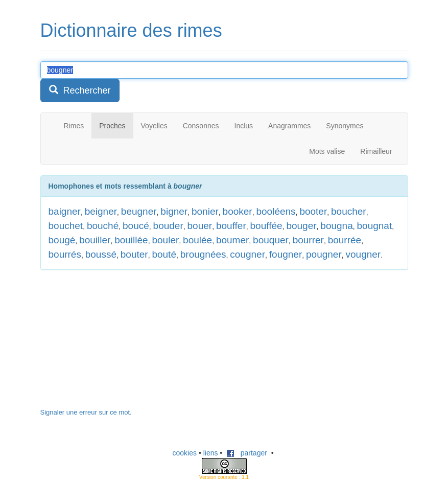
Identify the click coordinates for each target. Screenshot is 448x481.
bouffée (266, 226)
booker (238, 211)
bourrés (65, 254)
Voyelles (154, 126)
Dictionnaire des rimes (131, 30)
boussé (101, 254)
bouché (103, 226)
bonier (205, 211)
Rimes (74, 126)
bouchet (66, 226)
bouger (301, 226)
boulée (197, 240)
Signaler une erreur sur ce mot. (86, 412)
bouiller (95, 240)
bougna (336, 226)
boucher (349, 211)
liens (211, 453)
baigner (65, 211)
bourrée (345, 240)
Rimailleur (376, 151)
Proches (112, 126)
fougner (286, 254)
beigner (101, 211)
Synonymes (345, 126)
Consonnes (201, 126)
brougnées (203, 254)
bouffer (231, 226)
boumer (232, 240)
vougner (363, 254)
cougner (247, 254)
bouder (168, 226)
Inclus (244, 126)
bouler (165, 240)
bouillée (131, 240)
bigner (174, 211)
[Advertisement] (117, 344)
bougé (62, 240)
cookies (185, 453)
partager (247, 453)
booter (313, 211)
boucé (136, 226)
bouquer (271, 240)
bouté (164, 254)
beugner (139, 211)
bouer (200, 226)
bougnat (375, 226)
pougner (324, 254)
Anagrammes (289, 126)
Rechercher (80, 90)
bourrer (308, 240)
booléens (276, 211)
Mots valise (327, 151)
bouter (134, 254)
